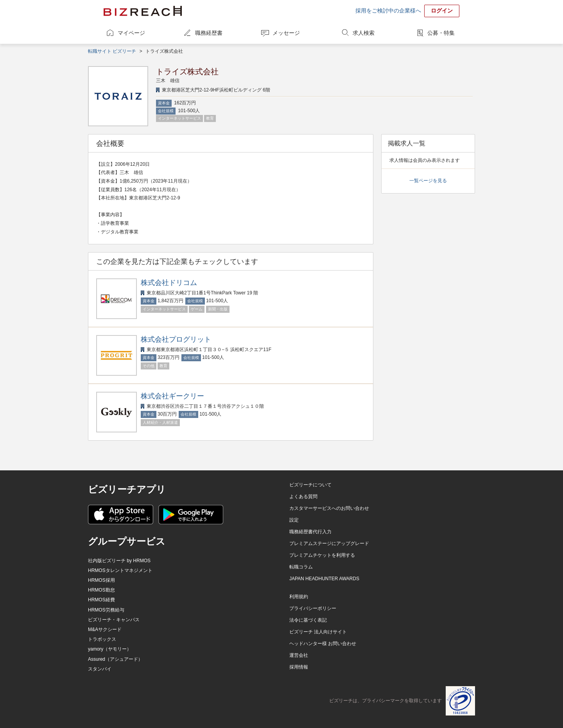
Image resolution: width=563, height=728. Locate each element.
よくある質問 (303, 497)
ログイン (442, 11)
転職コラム (301, 567)
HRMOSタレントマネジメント (120, 570)
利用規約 (299, 597)
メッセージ (286, 33)
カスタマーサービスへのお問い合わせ (329, 508)
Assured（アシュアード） (115, 659)
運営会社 (299, 655)
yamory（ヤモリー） (110, 649)
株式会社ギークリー (172, 396)
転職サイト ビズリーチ (112, 51)
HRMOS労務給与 (106, 610)
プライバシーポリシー (313, 608)
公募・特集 (441, 33)
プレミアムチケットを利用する (322, 555)
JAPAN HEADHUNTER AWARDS (324, 579)
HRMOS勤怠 (101, 590)
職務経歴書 (209, 33)
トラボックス (102, 639)
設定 (294, 520)
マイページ (131, 33)
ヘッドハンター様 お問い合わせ (323, 644)
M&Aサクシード (105, 629)
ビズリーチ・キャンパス (114, 620)
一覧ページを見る (428, 181)
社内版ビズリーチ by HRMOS (119, 561)
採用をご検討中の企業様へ (388, 11)
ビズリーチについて (310, 485)
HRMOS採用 (101, 580)
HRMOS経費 (101, 600)
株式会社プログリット (176, 339)
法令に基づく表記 (308, 620)
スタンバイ (100, 669)
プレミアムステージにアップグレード (329, 543)
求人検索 (364, 33)
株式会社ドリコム (169, 283)
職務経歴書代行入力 (310, 532)
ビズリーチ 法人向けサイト (318, 632)
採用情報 (299, 667)
